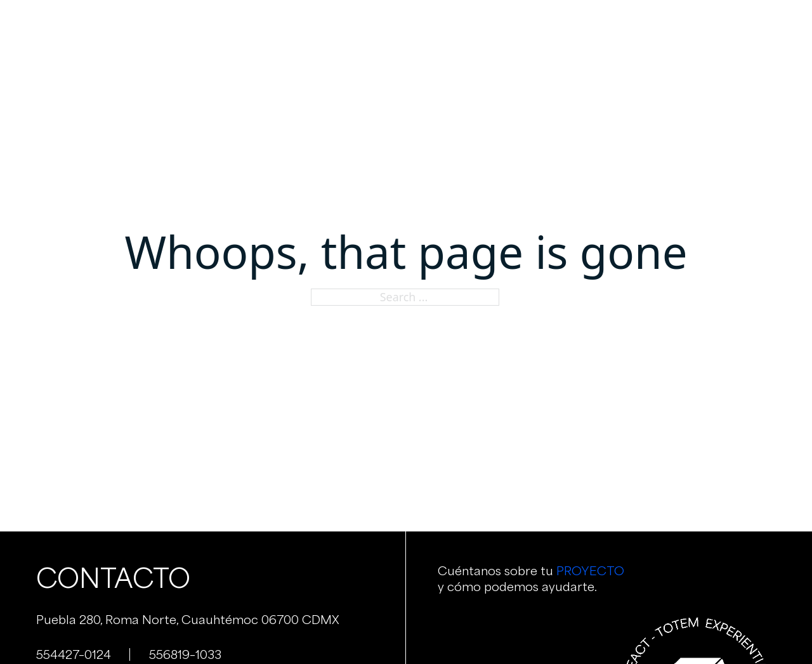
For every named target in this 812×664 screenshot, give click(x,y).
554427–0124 (74, 655)
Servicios (394, 25)
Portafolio (467, 25)
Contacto (607, 25)
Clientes (538, 25)
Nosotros (323, 25)
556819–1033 (185, 655)
